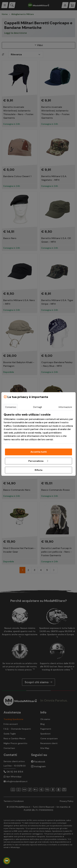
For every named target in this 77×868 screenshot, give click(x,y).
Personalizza (39, 461)
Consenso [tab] (11, 407)
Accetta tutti (39, 452)
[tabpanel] (38, 427)
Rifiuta (38, 470)
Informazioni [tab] (65, 407)
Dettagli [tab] (38, 407)
